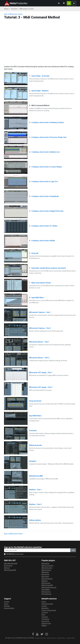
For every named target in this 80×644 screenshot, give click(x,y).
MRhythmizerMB (47, 585)
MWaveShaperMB (10, 570)
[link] (33, 634)
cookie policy (61, 638)
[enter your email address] (37, 550)
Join (73, 550)
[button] (59, 3)
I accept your (15, 554)
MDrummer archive (27, 9)
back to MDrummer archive (13, 14)
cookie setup (71, 638)
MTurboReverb (46, 594)
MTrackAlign (46, 590)
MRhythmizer (46, 583)
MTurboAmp (8, 566)
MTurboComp (46, 592)
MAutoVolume (46, 570)
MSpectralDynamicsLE (49, 587)
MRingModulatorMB (11, 563)
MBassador (45, 572)
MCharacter (45, 574)
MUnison (7, 568)
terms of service (40, 638)
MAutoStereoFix (47, 568)
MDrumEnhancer (47, 579)
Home (6, 9)
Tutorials (14, 9)
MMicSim (45, 581)
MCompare (45, 577)
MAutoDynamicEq (47, 566)
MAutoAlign (45, 563)
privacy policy (19, 554)
